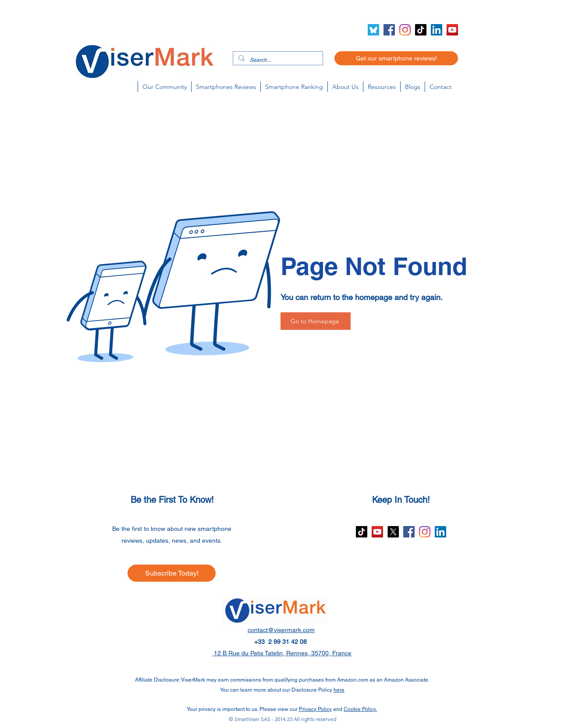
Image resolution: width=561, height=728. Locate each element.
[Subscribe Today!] (172, 573)
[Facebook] (389, 30)
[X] (393, 532)
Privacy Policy (315, 709)
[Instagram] (405, 30)
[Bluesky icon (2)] (373, 30)
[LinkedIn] (437, 30)
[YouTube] (452, 30)
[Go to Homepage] (316, 321)
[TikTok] (421, 30)
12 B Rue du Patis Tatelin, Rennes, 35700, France (282, 653)
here (339, 690)
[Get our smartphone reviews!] (396, 58)
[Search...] (277, 60)
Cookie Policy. (360, 709)
